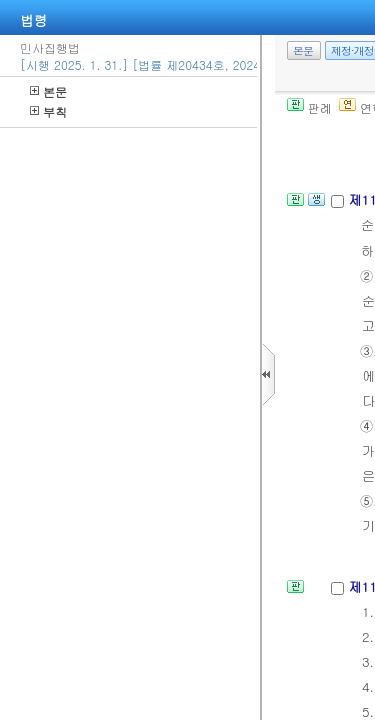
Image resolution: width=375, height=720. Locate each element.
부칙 (48, 111)
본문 (48, 91)
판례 (309, 107)
